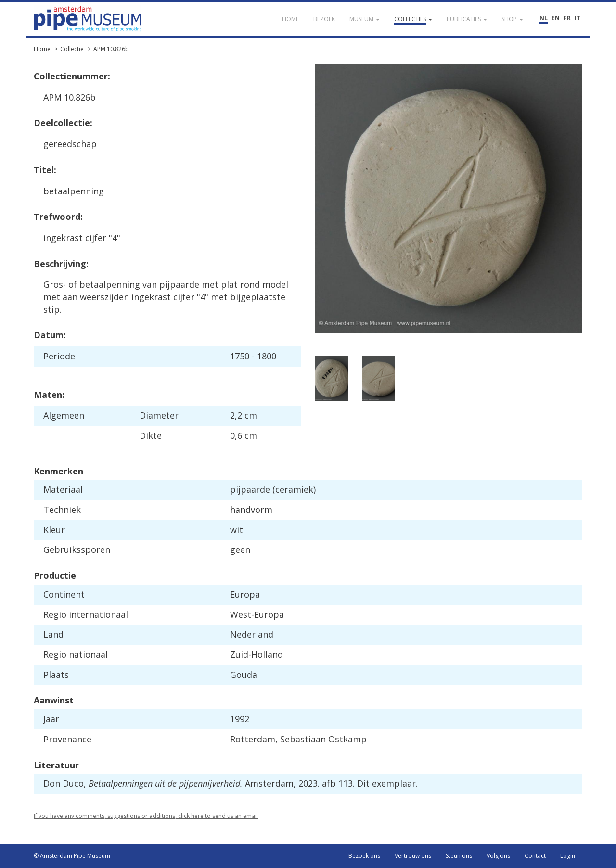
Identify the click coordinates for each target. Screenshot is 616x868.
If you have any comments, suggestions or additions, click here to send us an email (146, 816)
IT (577, 18)
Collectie (72, 49)
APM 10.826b (111, 49)
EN (556, 18)
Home (42, 49)
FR (567, 18)
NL (544, 18)
